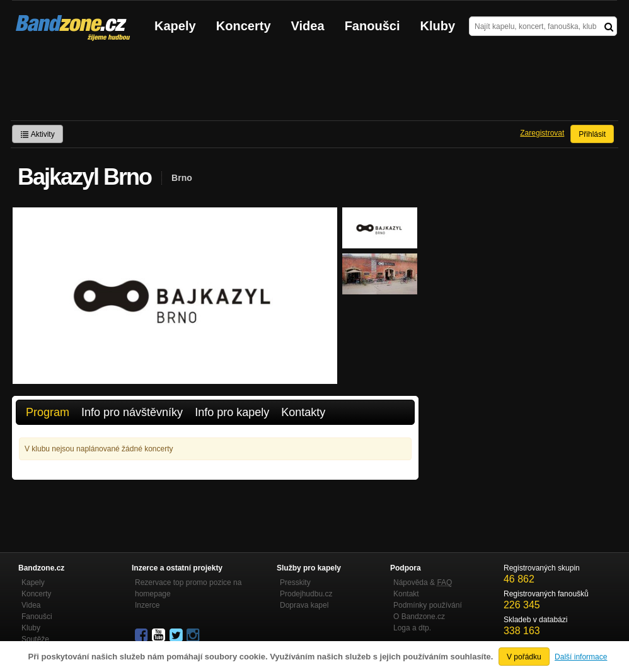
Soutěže (35, 639)
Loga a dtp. (412, 628)
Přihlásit (592, 134)
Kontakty (303, 412)
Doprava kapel (304, 605)
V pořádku (524, 657)
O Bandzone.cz (419, 617)
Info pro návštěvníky (132, 412)
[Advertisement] (314, 86)
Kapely (175, 26)
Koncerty (244, 26)
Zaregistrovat (542, 133)
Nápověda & (423, 582)
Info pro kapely (232, 412)
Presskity (295, 582)
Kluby (438, 26)
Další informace (581, 657)
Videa (308, 26)
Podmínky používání (428, 605)
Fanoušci (372, 26)
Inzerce (147, 605)
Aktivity (38, 134)
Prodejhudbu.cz (306, 594)
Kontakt (406, 594)
